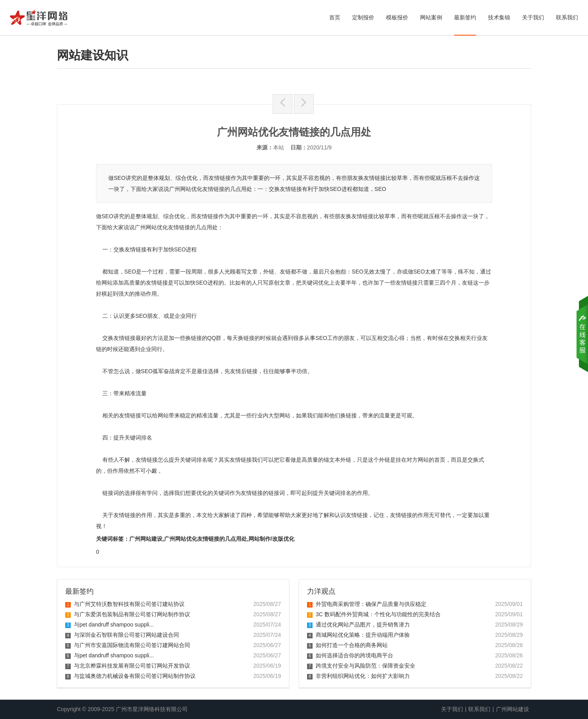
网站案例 (431, 17)
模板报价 (397, 17)
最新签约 (465, 17)
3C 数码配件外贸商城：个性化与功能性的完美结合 (374, 614)
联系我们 (567, 17)
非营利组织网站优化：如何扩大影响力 (358, 676)
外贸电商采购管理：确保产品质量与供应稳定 (367, 604)
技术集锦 (499, 17)
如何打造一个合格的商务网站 (347, 645)
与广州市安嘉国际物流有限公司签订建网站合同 (128, 645)
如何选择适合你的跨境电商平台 (350, 655)
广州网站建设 (513, 709)
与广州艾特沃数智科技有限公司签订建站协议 (125, 604)
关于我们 (533, 17)
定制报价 (363, 17)
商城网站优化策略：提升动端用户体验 (358, 635)
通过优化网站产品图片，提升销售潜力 (358, 625)
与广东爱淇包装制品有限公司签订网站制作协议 (128, 614)
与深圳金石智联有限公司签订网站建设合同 (122, 635)
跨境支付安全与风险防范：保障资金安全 (361, 666)
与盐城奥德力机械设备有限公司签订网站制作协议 (130, 676)
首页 (335, 17)
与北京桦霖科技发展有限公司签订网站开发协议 (128, 666)
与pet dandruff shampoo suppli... (109, 625)
